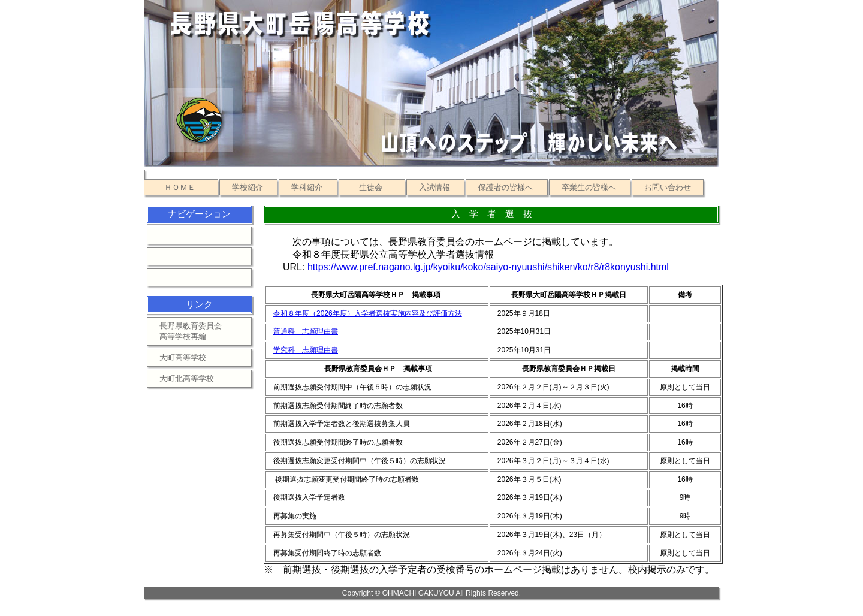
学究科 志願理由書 (306, 350)
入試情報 (434, 187)
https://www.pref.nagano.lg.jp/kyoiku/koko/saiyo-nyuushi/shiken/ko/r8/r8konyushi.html (486, 267)
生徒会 (371, 187)
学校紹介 (248, 187)
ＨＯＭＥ (180, 187)
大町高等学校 (183, 357)
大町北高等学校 (187, 378)
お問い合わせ (668, 187)
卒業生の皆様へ (589, 187)
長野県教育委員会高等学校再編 (191, 331)
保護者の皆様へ (506, 187)
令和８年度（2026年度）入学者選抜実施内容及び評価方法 (368, 313)
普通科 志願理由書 (306, 331)
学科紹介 (307, 187)
